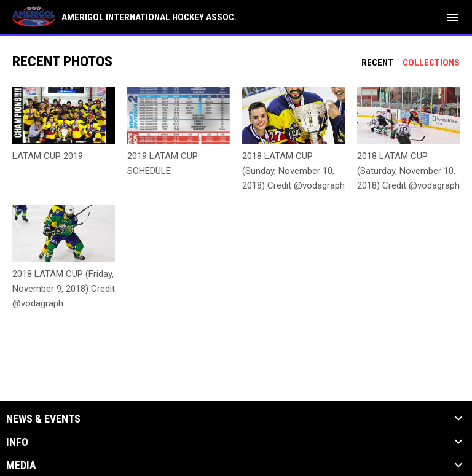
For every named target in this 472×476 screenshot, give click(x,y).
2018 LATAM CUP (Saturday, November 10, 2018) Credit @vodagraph (408, 171)
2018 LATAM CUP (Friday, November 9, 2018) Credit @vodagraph (64, 289)
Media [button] (21, 466)
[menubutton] (452, 17)
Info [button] (17, 442)
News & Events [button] (43, 419)
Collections (431, 63)
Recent (377, 63)
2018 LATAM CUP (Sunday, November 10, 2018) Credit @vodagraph (293, 171)
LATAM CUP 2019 (48, 156)
